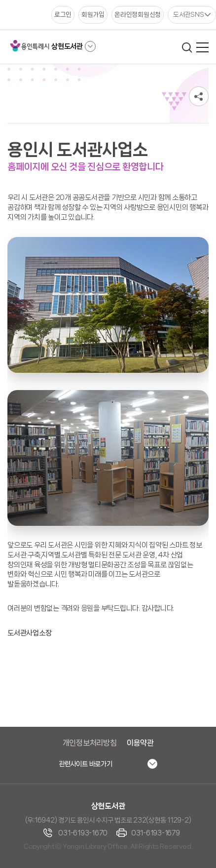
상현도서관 (67, 46)
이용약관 (140, 743)
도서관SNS (189, 14)
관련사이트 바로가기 (86, 764)
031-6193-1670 (83, 833)
